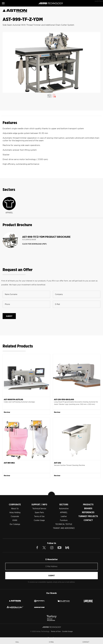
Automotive (64, 509)
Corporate (15, 516)
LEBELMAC (88, 601)
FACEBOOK (37, 548)
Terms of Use (39, 516)
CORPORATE (15, 505)
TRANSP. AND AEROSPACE (64, 528)
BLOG (67, 548)
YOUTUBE (59, 548)
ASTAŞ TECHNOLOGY (51, 3)
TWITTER (44, 548)
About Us (15, 509)
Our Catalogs (15, 524)
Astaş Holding (15, 512)
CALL (17, 642)
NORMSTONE (39, 607)
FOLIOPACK (64, 601)
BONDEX (39, 601)
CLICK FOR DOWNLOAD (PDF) (35, 244)
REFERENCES (88, 512)
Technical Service (39, 509)
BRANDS (88, 508)
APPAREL (64, 512)
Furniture (64, 520)
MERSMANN (15, 607)
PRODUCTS (88, 505)
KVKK (15, 520)
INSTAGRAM (52, 548)
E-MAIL (51, 642)
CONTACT (88, 520)
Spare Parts (39, 512)
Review (7, 412)
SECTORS (64, 505)
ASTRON (15, 601)
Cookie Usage (39, 520)
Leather (64, 516)
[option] (51, 62)
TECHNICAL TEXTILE (64, 524)
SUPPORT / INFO (39, 505)
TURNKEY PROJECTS (88, 516)
